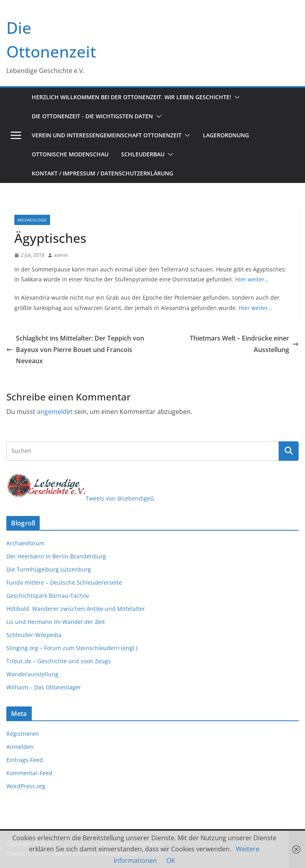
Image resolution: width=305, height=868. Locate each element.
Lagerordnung (226, 135)
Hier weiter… (252, 279)
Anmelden (20, 747)
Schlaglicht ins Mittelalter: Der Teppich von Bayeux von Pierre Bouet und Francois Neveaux (75, 350)
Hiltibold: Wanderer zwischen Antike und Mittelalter (76, 609)
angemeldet (55, 412)
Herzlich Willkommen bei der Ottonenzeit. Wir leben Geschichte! (131, 97)
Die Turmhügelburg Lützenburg (49, 569)
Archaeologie (32, 220)
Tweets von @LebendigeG (120, 498)
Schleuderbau (143, 154)
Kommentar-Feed (29, 773)
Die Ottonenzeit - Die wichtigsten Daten (92, 116)
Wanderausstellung (32, 674)
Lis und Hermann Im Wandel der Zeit (56, 622)
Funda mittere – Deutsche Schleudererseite (64, 582)
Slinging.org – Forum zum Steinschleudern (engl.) (72, 648)
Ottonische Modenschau (70, 154)
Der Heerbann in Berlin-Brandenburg (56, 556)
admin (61, 255)
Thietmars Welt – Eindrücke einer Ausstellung (244, 344)
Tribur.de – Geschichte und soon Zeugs (59, 661)
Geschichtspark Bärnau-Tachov (48, 596)
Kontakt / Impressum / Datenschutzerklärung (102, 173)
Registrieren (23, 734)
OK (171, 860)
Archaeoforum (25, 543)
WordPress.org (26, 786)
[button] (236, 97)
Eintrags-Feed (25, 760)
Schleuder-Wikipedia (34, 635)
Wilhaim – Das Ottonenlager (44, 687)
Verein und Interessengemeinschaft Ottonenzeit (107, 135)
